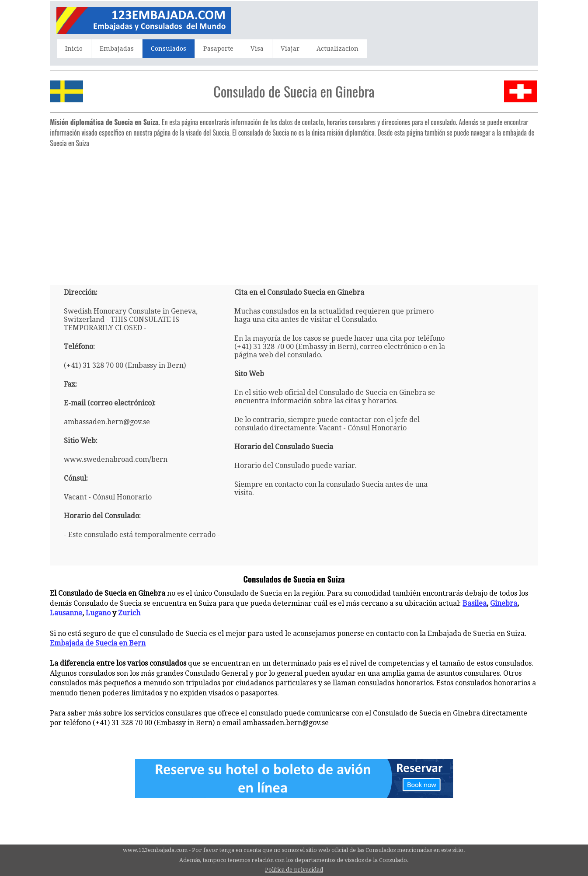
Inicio (74, 49)
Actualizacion (337, 49)
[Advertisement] (294, 213)
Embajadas (117, 49)
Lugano (98, 613)
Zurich (129, 613)
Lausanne (66, 613)
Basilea (475, 603)
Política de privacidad (294, 870)
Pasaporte (218, 49)
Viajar (290, 49)
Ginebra (504, 603)
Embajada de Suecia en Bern (98, 643)
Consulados (169, 49)
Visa (257, 49)
